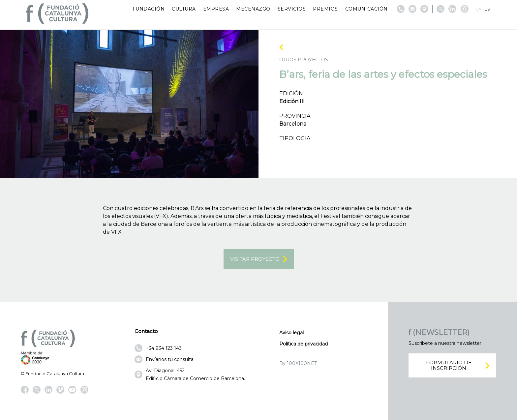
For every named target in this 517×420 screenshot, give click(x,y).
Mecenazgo (253, 9)
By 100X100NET (298, 363)
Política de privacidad (304, 344)
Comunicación (366, 9)
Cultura (184, 9)
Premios (325, 9)
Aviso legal (291, 333)
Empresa (216, 9)
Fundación (149, 9)
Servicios (292, 9)
